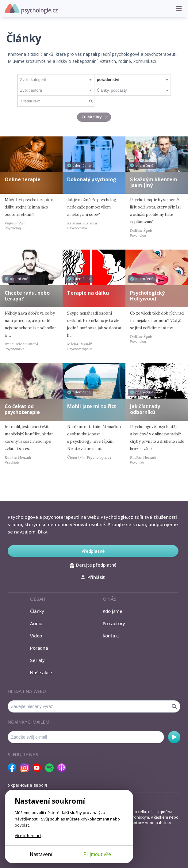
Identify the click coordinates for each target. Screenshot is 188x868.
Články (37, 611)
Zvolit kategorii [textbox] (33, 80)
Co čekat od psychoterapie (22, 409)
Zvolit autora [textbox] (31, 90)
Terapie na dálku (88, 293)
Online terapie (23, 179)
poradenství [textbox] (108, 80)
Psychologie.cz (31, 9)
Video (36, 636)
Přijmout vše (97, 854)
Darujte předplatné (93, 565)
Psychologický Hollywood (147, 296)
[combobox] (56, 80)
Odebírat (174, 737)
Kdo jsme (113, 611)
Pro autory (114, 623)
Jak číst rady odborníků (145, 409)
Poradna (39, 648)
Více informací (28, 835)
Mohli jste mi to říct (92, 406)
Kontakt (111, 636)
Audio (36, 623)
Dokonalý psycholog (92, 179)
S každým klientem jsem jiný (154, 182)
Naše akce (41, 672)
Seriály (37, 660)
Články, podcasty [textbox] (112, 90)
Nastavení (41, 854)
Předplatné (93, 551)
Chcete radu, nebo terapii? (27, 296)
